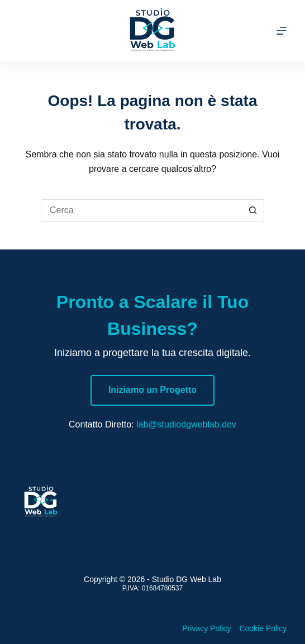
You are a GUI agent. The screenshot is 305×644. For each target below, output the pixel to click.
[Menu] (282, 31)
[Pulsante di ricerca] (253, 210)
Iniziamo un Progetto (152, 390)
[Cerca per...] (141, 210)
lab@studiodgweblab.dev (186, 424)
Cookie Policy (263, 628)
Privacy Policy (206, 628)
